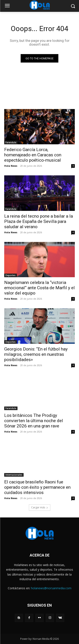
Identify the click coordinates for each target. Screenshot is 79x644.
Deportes (11, 275)
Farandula (11, 142)
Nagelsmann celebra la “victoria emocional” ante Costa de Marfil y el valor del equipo (39, 288)
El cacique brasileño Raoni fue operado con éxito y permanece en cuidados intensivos (37, 487)
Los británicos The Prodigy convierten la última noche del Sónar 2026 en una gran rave (34, 421)
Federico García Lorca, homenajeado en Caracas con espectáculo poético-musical (33, 155)
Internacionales (14, 475)
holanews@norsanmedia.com (51, 588)
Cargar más (40, 507)
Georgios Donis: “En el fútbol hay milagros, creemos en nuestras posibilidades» (36, 354)
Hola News (11, 166)
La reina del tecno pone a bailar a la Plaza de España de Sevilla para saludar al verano (39, 221)
